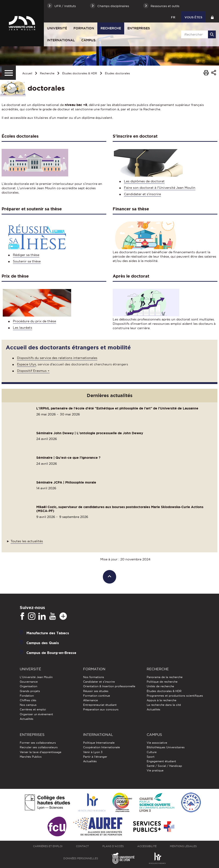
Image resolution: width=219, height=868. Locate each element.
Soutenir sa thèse (27, 261)
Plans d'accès (113, 846)
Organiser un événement (36, 714)
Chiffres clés (28, 700)
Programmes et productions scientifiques (175, 696)
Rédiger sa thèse (26, 255)
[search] (198, 34)
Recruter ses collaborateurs (39, 747)
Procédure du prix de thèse (34, 321)
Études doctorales (117, 73)
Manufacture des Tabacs (48, 633)
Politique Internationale (99, 743)
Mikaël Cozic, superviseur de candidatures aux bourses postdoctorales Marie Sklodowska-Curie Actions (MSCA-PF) (120, 509)
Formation (84, 28)
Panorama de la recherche (165, 677)
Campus (88, 40)
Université (57, 28)
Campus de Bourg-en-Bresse (51, 653)
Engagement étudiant (161, 761)
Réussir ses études (96, 691)
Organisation (28, 686)
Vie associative (157, 743)
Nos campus (28, 705)
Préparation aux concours (101, 709)
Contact (82, 846)
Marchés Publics (31, 757)
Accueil (27, 73)
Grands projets (30, 691)
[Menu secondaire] (9, 73)
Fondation (27, 696)
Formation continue (97, 696)
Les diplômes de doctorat (144, 181)
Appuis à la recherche (161, 700)
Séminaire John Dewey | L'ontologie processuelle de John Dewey (90, 433)
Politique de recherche (162, 682)
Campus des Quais (43, 643)
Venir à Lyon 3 (93, 752)
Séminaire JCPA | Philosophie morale (66, 482)
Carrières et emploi (33, 709)
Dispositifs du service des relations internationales (57, 358)
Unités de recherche (160, 686)
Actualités (27, 719)
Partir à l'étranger (95, 757)
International (61, 40)
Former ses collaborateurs (38, 743)
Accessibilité (147, 846)
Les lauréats (22, 328)
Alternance (90, 700)
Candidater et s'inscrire (142, 194)
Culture (152, 752)
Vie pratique (155, 770)
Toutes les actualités (27, 541)
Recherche (111, 28)
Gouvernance (29, 682)
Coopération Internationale (101, 747)
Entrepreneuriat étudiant (100, 705)
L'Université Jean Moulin (36, 677)
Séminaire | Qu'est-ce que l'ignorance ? (68, 458)
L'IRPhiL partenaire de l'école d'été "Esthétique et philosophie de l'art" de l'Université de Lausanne (117, 408)
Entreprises (139, 28)
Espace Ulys (27, 364)
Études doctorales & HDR (80, 73)
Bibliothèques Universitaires (166, 747)
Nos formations (94, 677)
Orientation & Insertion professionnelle (109, 686)
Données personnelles (81, 858)
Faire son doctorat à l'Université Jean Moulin (160, 188)
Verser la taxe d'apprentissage (41, 752)
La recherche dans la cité (164, 705)
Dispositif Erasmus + (33, 371)
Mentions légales (183, 846)
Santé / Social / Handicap (164, 766)
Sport (151, 757)
